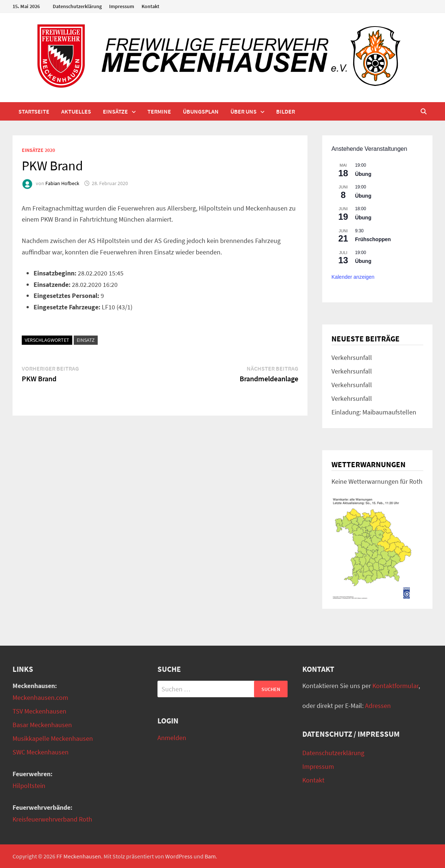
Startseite (34, 111)
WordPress (179, 856)
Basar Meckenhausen (42, 725)
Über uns (244, 111)
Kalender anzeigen (353, 277)
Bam (210, 856)
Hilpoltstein (29, 786)
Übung (363, 174)
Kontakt (150, 6)
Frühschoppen (373, 239)
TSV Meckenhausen (39, 711)
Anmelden (172, 738)
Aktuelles (76, 111)
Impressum (122, 6)
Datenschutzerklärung (77, 6)
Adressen (378, 706)
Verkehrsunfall (352, 357)
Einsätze (115, 111)
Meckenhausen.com (40, 697)
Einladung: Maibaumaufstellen (374, 412)
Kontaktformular (395, 686)
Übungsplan (201, 111)
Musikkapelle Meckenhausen (53, 738)
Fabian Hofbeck (62, 183)
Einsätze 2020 (38, 150)
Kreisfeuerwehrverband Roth (52, 819)
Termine (159, 111)
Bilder (286, 111)
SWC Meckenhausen (41, 752)
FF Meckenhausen (79, 856)
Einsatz (86, 340)
